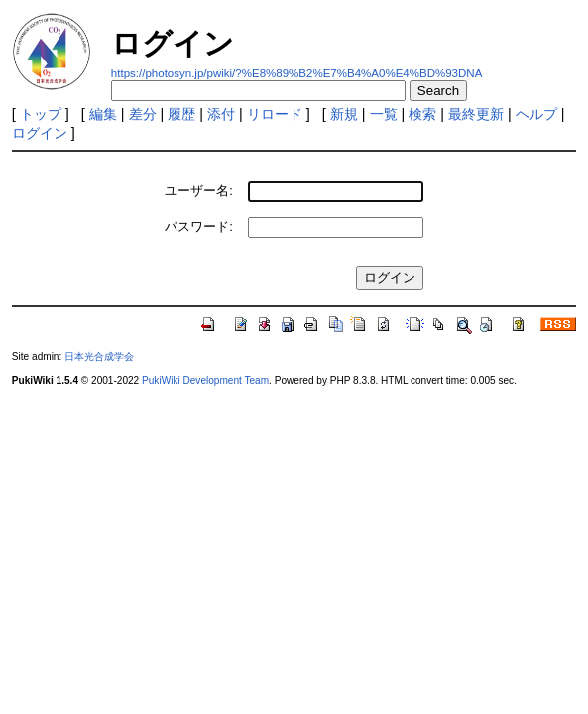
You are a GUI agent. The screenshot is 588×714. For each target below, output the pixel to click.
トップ (41, 114)
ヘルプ (536, 114)
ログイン (40, 133)
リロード (275, 114)
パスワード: (199, 227)
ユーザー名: (199, 191)
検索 (422, 114)
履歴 (181, 114)
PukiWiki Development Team (205, 380)
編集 (103, 114)
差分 (143, 114)
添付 (221, 114)
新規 (344, 114)
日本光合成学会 (99, 357)
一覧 (384, 114)
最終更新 (476, 114)
